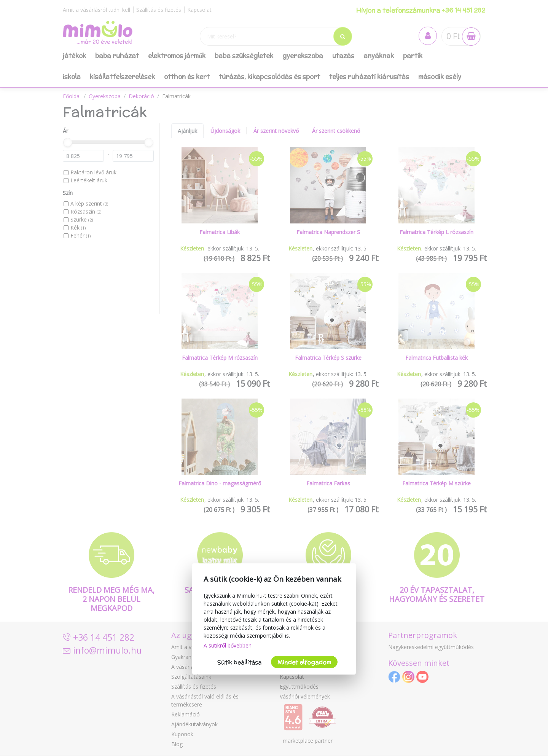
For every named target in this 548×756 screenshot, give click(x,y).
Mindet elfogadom (304, 662)
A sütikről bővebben (228, 645)
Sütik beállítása (239, 662)
